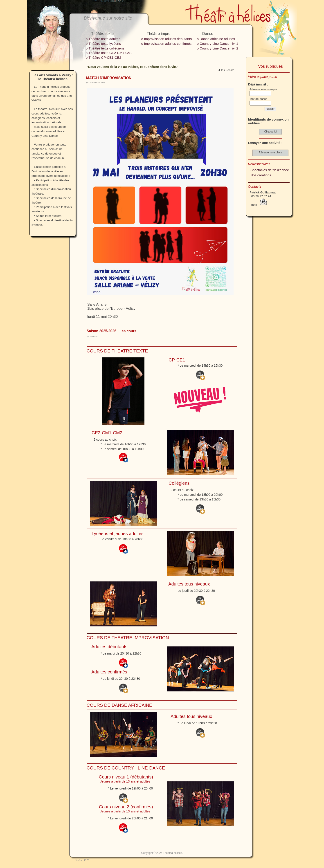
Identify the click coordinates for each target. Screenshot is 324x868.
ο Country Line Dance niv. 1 (218, 44)
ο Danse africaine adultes (216, 39)
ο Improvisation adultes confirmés (166, 44)
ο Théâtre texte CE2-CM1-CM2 (109, 53)
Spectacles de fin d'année (270, 170)
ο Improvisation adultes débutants (166, 39)
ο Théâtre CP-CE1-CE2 (103, 57)
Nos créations (261, 175)
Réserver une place (270, 153)
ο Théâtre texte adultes (103, 39)
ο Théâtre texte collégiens (105, 48)
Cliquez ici (271, 132)
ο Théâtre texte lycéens (103, 44)
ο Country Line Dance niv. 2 (218, 48)
